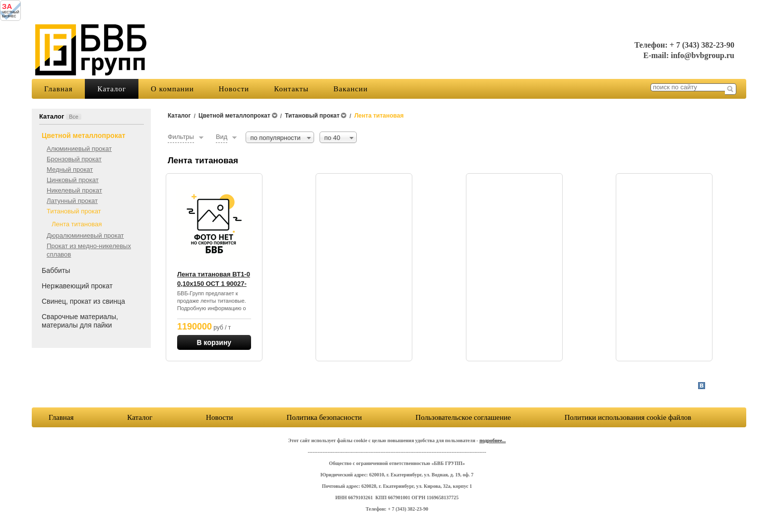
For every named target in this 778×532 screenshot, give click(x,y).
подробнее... (492, 440)
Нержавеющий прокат (77, 286)
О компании (172, 89)
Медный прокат (70, 169)
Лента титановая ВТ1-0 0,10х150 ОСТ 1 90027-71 (214, 284)
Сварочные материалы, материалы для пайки (80, 321)
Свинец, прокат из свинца (83, 301)
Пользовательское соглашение (463, 417)
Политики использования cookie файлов (628, 417)
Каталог (112, 89)
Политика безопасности (324, 417)
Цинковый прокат (73, 180)
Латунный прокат (72, 201)
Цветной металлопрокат (84, 135)
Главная (58, 89)
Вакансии (351, 89)
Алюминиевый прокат (79, 149)
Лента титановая (77, 224)
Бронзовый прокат (74, 159)
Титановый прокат (74, 211)
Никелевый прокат (74, 190)
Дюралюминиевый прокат (85, 235)
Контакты (291, 89)
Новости (234, 89)
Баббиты (56, 270)
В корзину (214, 342)
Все (74, 117)
